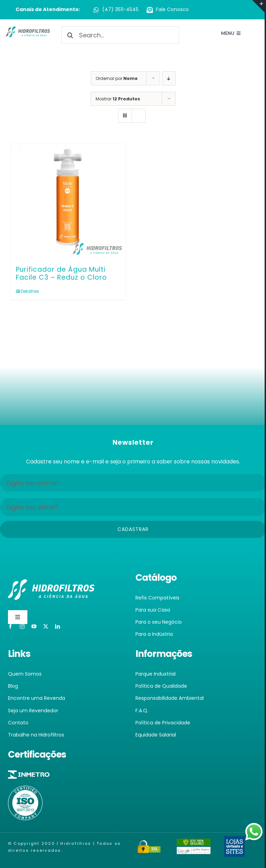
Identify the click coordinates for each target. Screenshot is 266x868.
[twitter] (46, 626)
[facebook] (10, 626)
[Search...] (120, 35)
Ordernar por (117, 78)
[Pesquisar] (70, 35)
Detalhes (30, 291)
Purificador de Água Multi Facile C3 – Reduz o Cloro (61, 273)
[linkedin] (57, 626)
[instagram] (22, 626)
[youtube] (34, 626)
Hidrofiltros (76, 843)
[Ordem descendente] (169, 78)
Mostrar (118, 99)
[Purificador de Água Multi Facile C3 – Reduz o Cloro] (68, 201)
